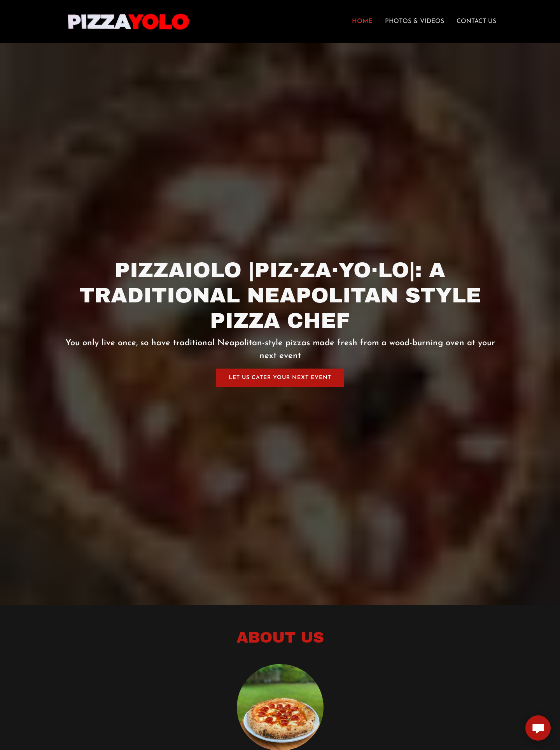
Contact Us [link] (476, 21)
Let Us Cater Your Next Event (280, 378)
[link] (129, 21)
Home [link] (362, 21)
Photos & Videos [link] (415, 21)
